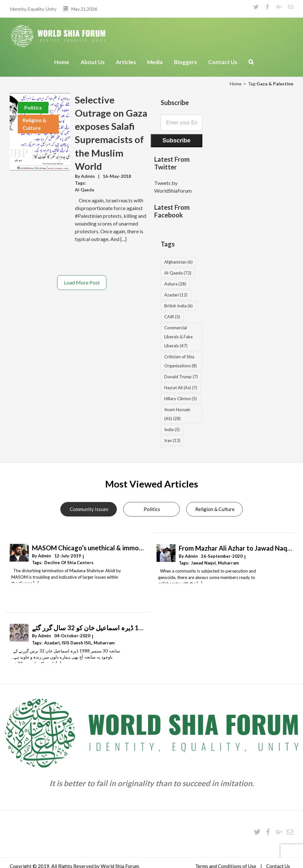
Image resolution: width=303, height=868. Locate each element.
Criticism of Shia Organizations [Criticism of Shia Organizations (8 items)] (181, 361)
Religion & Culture (35, 124)
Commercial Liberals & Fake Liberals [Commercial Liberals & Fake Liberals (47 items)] (178, 337)
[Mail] (290, 832)
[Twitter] (257, 832)
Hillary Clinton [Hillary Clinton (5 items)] (181, 399)
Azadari (52, 643)
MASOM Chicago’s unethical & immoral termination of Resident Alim (89, 548)
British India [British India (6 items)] (178, 306)
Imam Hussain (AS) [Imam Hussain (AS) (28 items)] (177, 414)
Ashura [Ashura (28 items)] (175, 284)
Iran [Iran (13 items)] (172, 440)
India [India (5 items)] (172, 429)
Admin (88, 176)
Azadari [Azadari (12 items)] (176, 295)
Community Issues (89, 509)
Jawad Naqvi (203, 563)
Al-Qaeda (84, 190)
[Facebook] (268, 832)
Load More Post (82, 282)
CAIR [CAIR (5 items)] (172, 317)
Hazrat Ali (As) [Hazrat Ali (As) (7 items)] (181, 388)
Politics (33, 107)
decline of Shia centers (69, 563)
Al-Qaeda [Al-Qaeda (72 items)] (178, 273)
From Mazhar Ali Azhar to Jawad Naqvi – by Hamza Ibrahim (236, 548)
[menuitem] (63, 65)
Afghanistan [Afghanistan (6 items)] (178, 262)
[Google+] (279, 832)
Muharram (228, 563)
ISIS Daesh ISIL (77, 643)
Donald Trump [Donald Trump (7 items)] (181, 377)
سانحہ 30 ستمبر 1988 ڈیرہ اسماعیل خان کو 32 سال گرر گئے (89, 628)
